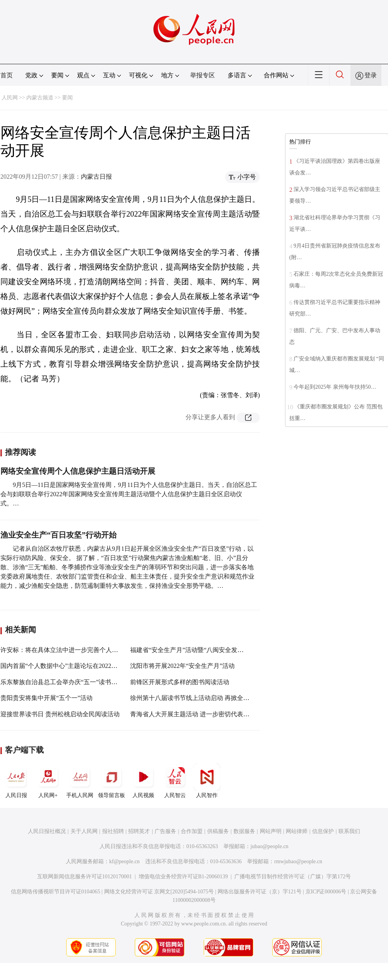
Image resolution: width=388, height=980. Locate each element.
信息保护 (323, 831)
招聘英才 (139, 831)
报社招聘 (113, 831)
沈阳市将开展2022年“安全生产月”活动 (182, 666)
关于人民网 (84, 831)
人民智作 (207, 781)
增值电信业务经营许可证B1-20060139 (183, 877)
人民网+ (48, 781)
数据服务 (244, 831)
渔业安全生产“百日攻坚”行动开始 (58, 535)
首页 (7, 75)
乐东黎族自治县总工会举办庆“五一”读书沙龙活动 (68, 682)
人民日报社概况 (47, 831)
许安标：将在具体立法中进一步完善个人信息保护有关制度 (81, 650)
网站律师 (297, 831)
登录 (371, 75)
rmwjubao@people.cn (298, 861)
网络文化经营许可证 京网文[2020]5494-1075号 (159, 892)
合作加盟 (192, 831)
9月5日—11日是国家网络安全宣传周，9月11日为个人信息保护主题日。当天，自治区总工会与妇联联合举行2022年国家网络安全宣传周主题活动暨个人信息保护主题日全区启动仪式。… (129, 494)
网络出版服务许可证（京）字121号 (260, 892)
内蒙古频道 (40, 98)
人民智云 (175, 781)
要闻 (67, 98)
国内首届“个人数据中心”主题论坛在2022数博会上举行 (74, 666)
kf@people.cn (124, 861)
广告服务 (165, 831)
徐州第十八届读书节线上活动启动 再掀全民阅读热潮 (202, 698)
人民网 (10, 98)
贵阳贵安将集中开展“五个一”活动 (46, 698)
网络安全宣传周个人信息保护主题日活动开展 (78, 471)
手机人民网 (80, 781)
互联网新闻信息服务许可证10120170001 (85, 877)
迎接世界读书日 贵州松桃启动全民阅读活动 (60, 714)
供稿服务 (218, 831)
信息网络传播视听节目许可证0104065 (56, 892)
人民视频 (143, 781)
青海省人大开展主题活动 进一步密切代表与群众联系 (202, 714)
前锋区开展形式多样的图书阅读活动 (180, 682)
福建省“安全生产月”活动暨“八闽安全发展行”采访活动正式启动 (216, 650)
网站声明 (271, 831)
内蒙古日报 (96, 177)
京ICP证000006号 (326, 892)
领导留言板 (112, 781)
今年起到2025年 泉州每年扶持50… (335, 387)
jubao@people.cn (270, 846)
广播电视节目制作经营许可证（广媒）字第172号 (293, 877)
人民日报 (16, 781)
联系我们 (349, 831)
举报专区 (203, 75)
